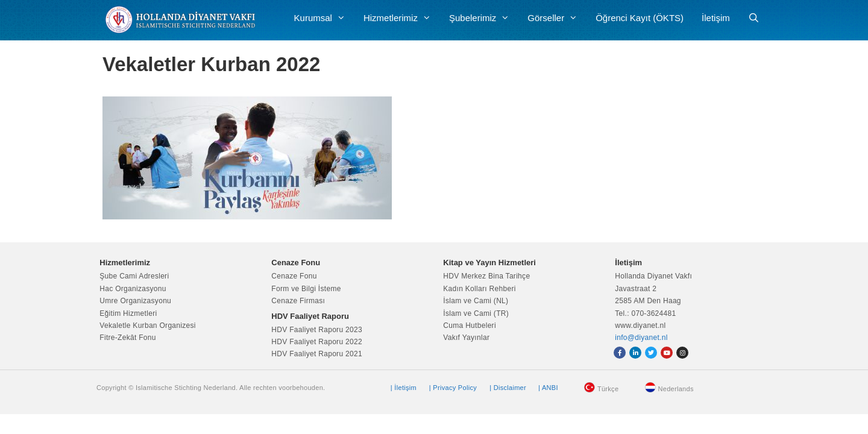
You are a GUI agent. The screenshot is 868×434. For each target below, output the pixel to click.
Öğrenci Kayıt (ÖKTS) (640, 18)
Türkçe (608, 389)
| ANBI (548, 388)
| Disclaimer (508, 388)
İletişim (716, 18)
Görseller (557, 18)
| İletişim (404, 388)
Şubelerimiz (484, 18)
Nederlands (676, 389)
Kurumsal (324, 18)
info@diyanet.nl (641, 338)
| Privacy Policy (453, 388)
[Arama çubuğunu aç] (754, 18)
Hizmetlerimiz (402, 18)
